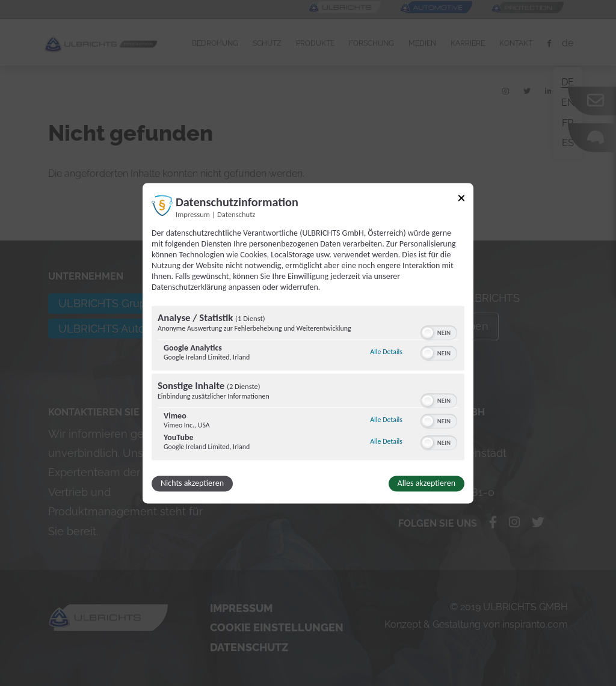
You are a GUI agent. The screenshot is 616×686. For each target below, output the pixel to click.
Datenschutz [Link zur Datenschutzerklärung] (236, 214)
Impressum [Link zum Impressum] (193, 214)
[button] (428, 332)
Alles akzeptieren (427, 483)
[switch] (439, 331)
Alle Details (386, 352)
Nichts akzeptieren (192, 483)
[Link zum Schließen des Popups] (461, 200)
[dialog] (308, 343)
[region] (308, 384)
